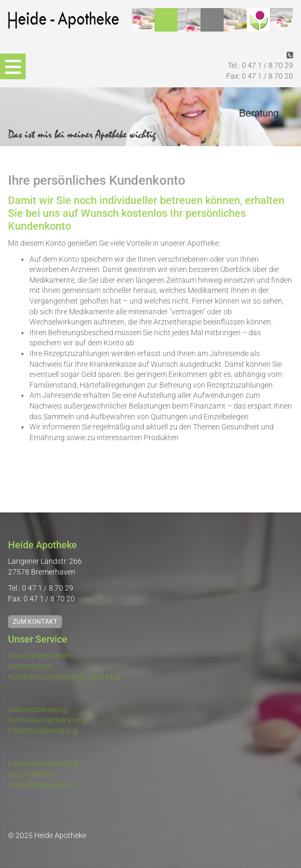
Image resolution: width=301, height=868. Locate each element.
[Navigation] (13, 66)
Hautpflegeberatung (42, 784)
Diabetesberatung (38, 710)
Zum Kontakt (35, 622)
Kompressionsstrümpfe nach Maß (64, 677)
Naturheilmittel (33, 774)
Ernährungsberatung (43, 730)
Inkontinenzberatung (43, 764)
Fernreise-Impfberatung (47, 720)
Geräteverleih (30, 666)
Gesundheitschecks (40, 655)
